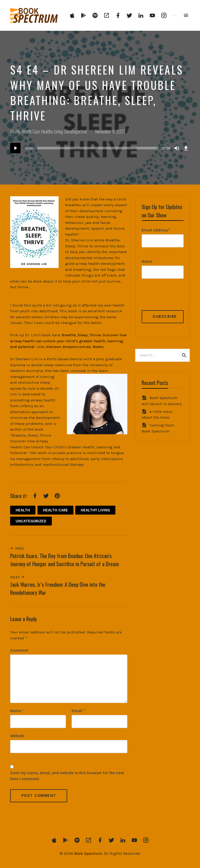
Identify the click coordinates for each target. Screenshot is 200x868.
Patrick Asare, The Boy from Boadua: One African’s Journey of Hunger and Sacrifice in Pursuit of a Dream (64, 560)
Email (78, 711)
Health (15, 131)
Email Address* (156, 230)
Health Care (31, 131)
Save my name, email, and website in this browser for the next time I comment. (67, 776)
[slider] (98, 148)
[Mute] (177, 148)
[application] (100, 148)
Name (17, 711)
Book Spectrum (88, 853)
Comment (19, 650)
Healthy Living (52, 131)
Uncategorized (76, 131)
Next (17, 577)
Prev (17, 548)
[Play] (15, 148)
